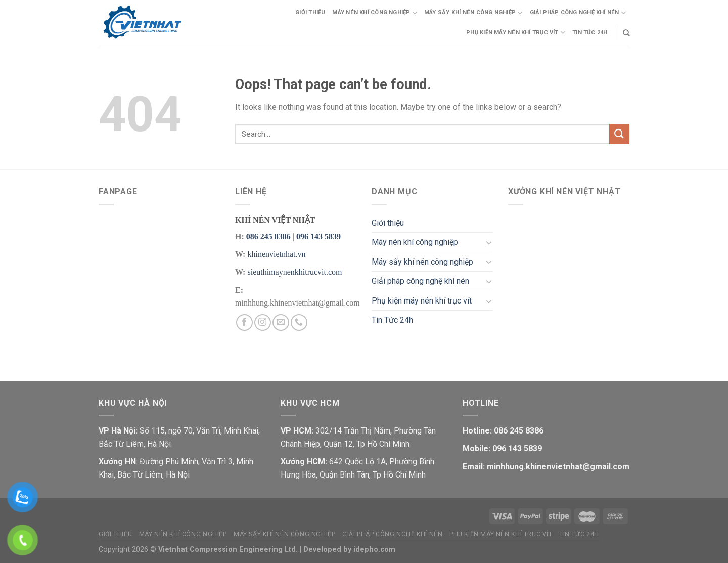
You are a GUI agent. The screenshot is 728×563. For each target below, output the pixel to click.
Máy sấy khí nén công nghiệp (473, 13)
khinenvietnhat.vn (276, 254)
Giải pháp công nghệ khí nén (578, 13)
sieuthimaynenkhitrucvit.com (294, 272)
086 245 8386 (268, 236)
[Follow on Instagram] (263, 322)
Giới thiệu (310, 12)
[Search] (626, 33)
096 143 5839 (318, 236)
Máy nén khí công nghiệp (375, 13)
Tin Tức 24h (590, 33)
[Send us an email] (281, 322)
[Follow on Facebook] (244, 322)
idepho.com (374, 550)
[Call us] (299, 322)
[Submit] (619, 134)
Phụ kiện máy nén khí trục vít (516, 33)
